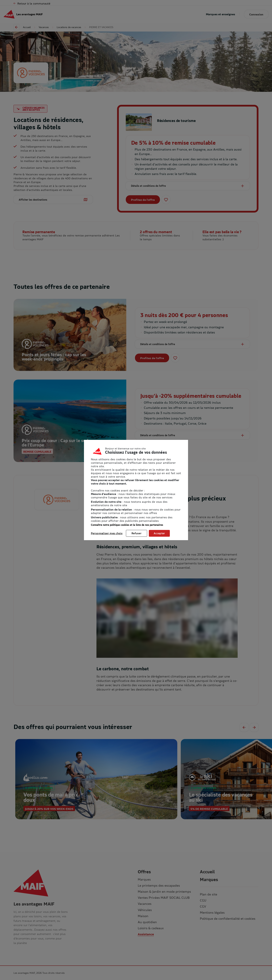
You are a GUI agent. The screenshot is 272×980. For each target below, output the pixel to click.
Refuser (137, 533)
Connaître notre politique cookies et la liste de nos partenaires (127, 525)
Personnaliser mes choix (107, 533)
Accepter (159, 533)
